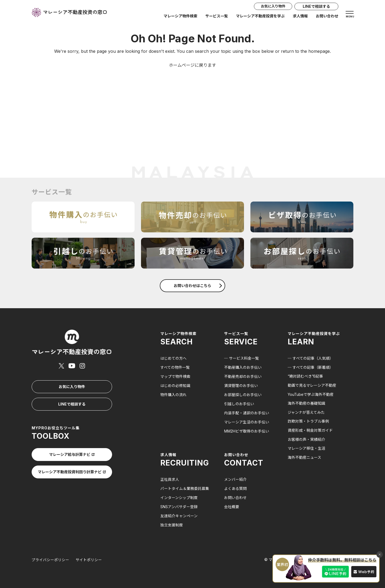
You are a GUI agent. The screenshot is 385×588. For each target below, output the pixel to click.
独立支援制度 (172, 523)
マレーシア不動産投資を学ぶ (260, 16)
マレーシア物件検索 (180, 16)
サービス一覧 (217, 16)
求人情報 (300, 16)
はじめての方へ (173, 358)
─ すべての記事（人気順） (310, 358)
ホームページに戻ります (192, 65)
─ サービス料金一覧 (242, 358)
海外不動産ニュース (304, 457)
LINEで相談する (316, 7)
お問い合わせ (327, 16)
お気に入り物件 (271, 7)
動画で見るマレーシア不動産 (312, 385)
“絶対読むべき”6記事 (305, 376)
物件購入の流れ (173, 394)
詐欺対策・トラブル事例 (308, 421)
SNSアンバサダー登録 (179, 505)
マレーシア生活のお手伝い (247, 421)
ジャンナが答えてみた (306, 412)
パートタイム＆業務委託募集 (185, 487)
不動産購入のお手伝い (243, 367)
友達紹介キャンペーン (179, 514)
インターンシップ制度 (179, 496)
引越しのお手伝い (239, 403)
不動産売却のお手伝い (243, 376)
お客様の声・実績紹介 (306, 439)
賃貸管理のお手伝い (241, 385)
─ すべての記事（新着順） (310, 367)
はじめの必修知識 (175, 385)
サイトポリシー (89, 558)
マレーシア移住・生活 (306, 448)
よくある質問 (235, 487)
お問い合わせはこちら (198, 286)
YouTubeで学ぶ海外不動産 (311, 394)
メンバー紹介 (235, 479)
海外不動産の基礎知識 (306, 403)
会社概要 (232, 505)
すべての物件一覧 (175, 367)
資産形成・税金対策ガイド (310, 430)
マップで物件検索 (175, 376)
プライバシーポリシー (50, 558)
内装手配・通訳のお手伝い (247, 412)
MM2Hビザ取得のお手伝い (247, 430)
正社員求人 (170, 479)
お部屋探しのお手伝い (243, 394)
